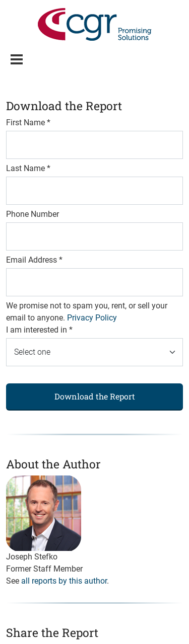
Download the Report (95, 396)
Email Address (34, 260)
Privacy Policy (92, 318)
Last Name (28, 168)
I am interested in (39, 330)
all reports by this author (64, 581)
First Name (28, 123)
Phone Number (33, 214)
